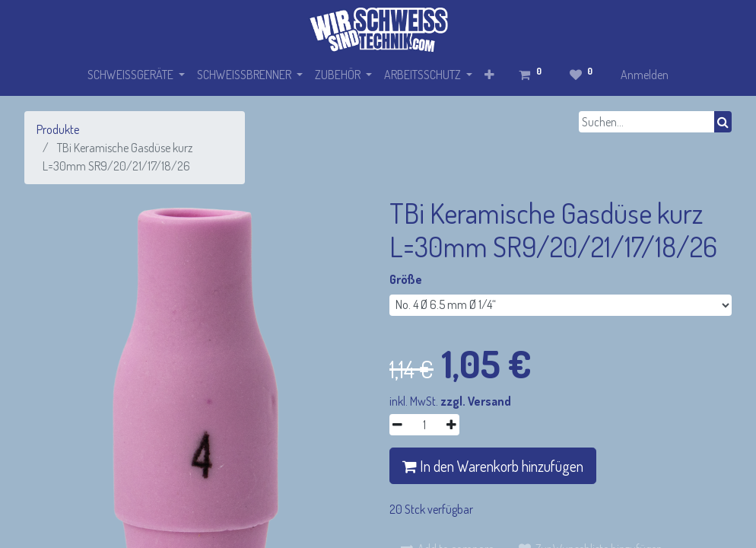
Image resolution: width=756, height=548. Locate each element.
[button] (489, 75)
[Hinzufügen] (451, 425)
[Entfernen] (397, 425)
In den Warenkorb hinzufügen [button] (493, 466)
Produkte (58, 129)
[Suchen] (723, 122)
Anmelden (645, 75)
